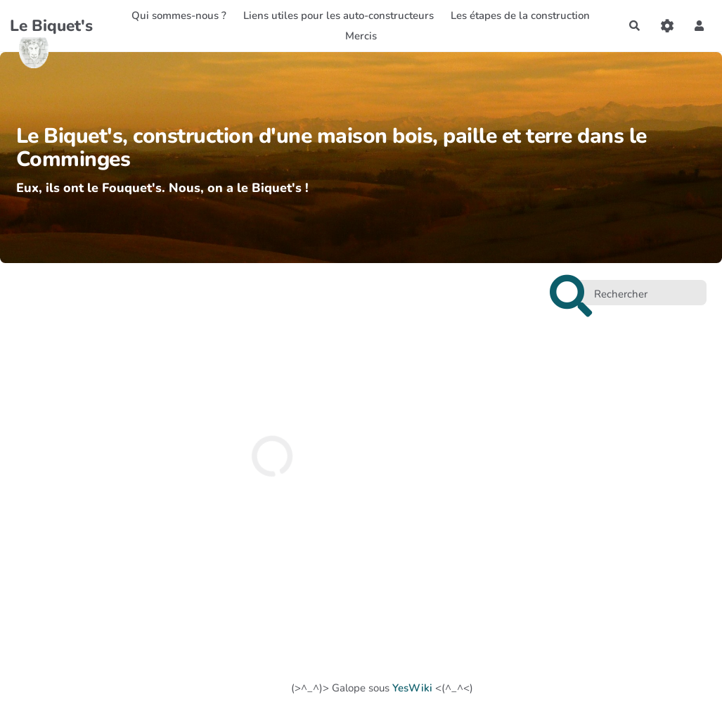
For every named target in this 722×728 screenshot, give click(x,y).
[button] (700, 26)
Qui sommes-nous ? (179, 15)
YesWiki (412, 688)
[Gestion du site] (667, 26)
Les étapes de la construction (520, 15)
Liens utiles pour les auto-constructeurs (339, 15)
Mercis (361, 36)
